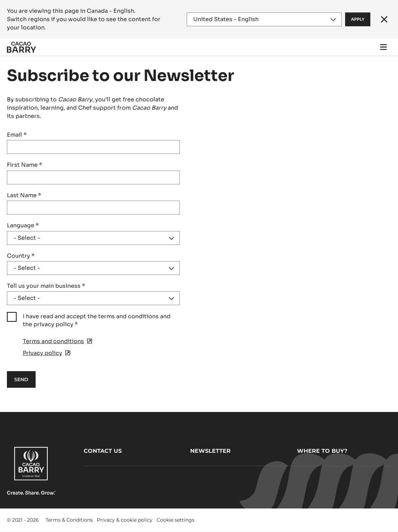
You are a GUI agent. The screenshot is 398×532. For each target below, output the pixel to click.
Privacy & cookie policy (125, 520)
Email (17, 135)
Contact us (103, 451)
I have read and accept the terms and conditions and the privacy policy (97, 320)
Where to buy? (322, 451)
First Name (25, 165)
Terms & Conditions (69, 520)
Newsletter (210, 451)
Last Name (24, 195)
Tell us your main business (46, 286)
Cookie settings (175, 520)
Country (21, 256)
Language (23, 225)
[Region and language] (264, 19)
